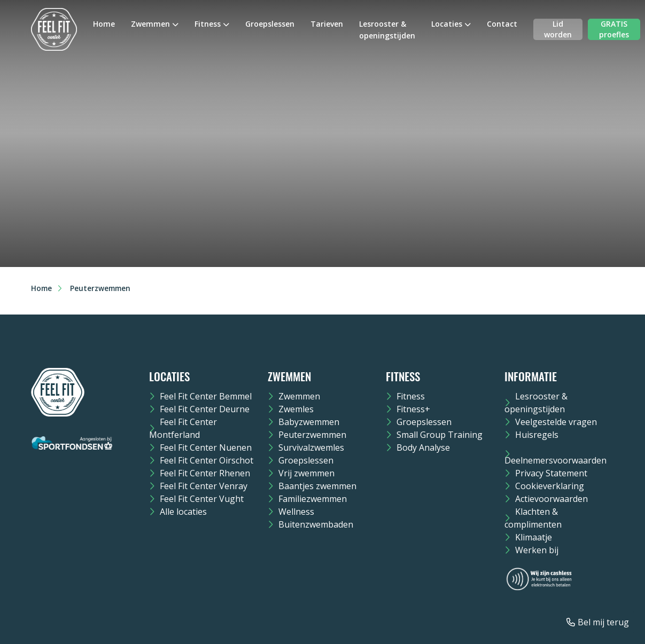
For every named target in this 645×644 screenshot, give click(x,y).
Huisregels (537, 435)
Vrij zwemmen (306, 473)
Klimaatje (534, 537)
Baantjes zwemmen (317, 486)
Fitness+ (413, 409)
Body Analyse (423, 447)
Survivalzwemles (311, 447)
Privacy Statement (551, 473)
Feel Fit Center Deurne (205, 409)
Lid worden (558, 29)
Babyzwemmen (309, 422)
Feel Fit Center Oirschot (207, 460)
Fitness (208, 24)
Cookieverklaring (550, 486)
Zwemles (296, 409)
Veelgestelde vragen (556, 422)
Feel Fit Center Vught (202, 499)
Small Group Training (440, 435)
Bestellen (92, 235)
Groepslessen (270, 24)
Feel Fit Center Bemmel (206, 396)
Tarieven (327, 24)
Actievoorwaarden (551, 499)
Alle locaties (183, 512)
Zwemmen (150, 24)
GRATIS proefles (614, 29)
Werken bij (537, 550)
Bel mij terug (603, 622)
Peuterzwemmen (312, 435)
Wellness (296, 512)
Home (104, 24)
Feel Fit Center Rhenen (205, 473)
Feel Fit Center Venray (204, 486)
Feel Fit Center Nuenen (206, 447)
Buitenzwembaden (316, 524)
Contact (502, 24)
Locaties (447, 24)
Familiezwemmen (313, 499)
